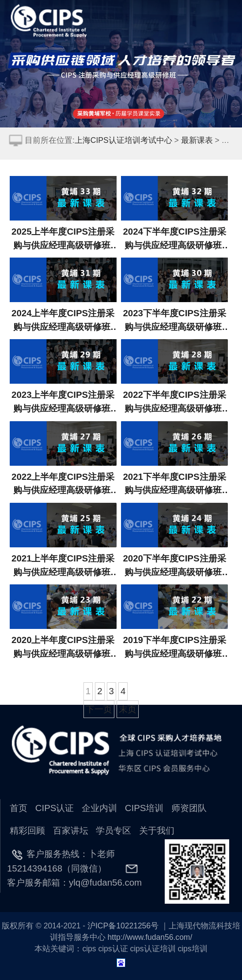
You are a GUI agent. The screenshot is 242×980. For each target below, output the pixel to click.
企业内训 (99, 808)
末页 (128, 709)
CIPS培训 (144, 808)
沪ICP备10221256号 (123, 926)
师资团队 (189, 808)
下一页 (99, 709)
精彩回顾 (27, 830)
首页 (19, 808)
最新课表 (197, 140)
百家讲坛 (71, 830)
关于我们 (157, 830)
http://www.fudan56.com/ (150, 937)
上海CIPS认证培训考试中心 (123, 140)
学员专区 (113, 830)
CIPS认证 (55, 808)
